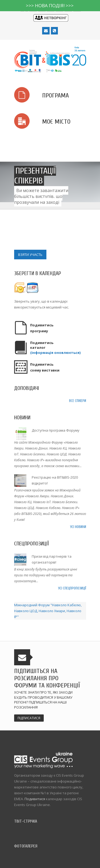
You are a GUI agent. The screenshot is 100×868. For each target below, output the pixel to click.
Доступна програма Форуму (56, 430)
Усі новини (78, 527)
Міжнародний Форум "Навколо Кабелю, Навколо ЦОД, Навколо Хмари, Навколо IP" (48, 611)
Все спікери (78, 401)
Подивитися (35, 799)
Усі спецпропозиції (72, 588)
